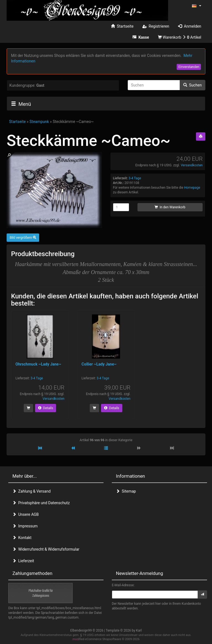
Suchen (193, 85)
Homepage (192, 188)
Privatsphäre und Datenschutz (41, 503)
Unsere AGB (26, 514)
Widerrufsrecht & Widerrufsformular (46, 549)
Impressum (25, 526)
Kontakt (22, 538)
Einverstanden (189, 67)
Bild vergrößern (23, 238)
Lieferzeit (23, 561)
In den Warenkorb (170, 207)
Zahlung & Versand (31, 491)
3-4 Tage (135, 178)
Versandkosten (192, 165)
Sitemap (126, 491)
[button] (197, 6)
